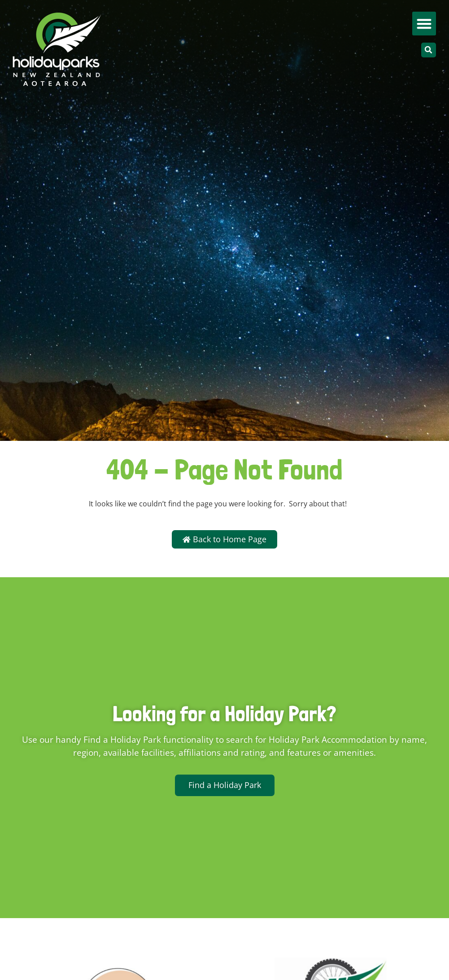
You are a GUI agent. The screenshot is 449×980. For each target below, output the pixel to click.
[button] (424, 24)
